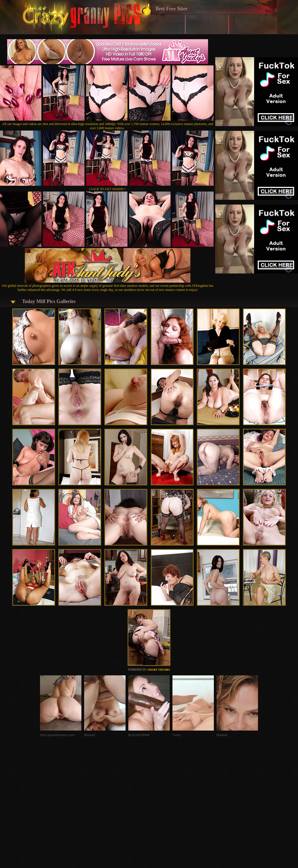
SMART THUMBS (159, 670)
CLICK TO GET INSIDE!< (108, 189)
